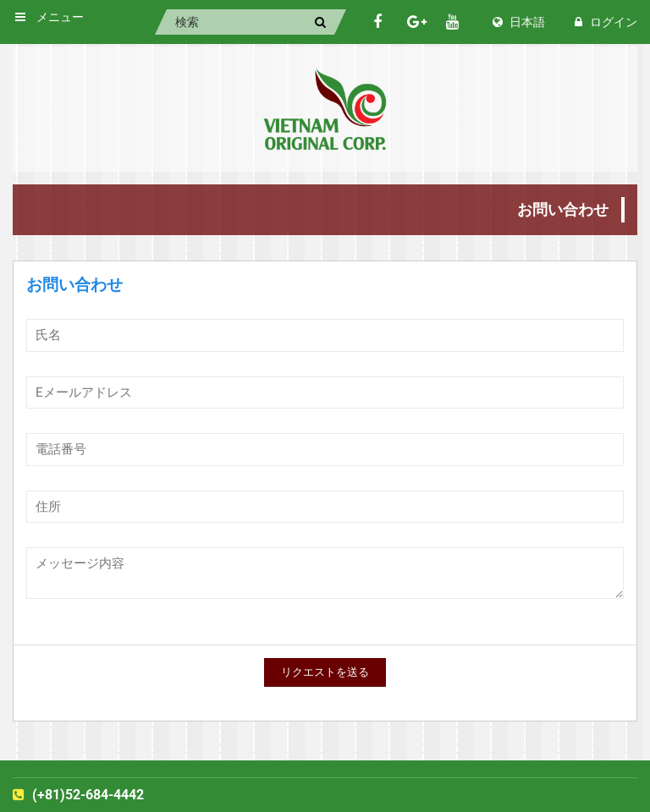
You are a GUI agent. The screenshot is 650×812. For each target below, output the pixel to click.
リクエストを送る (325, 672)
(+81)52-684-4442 (78, 795)
